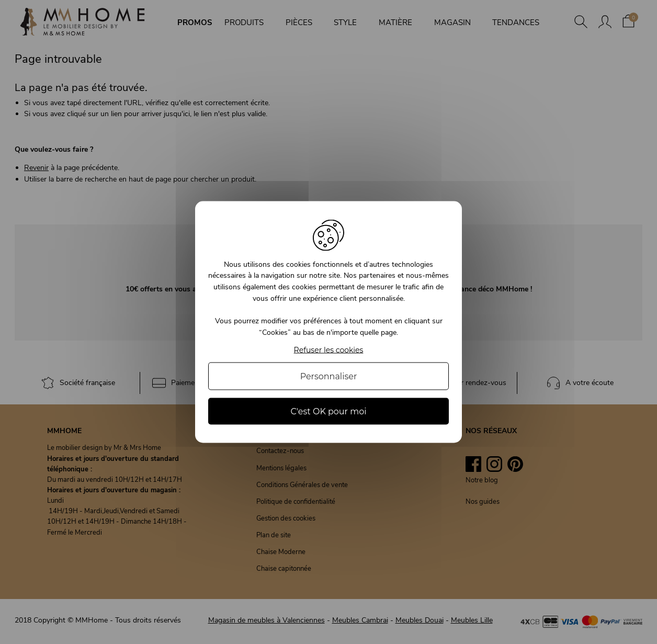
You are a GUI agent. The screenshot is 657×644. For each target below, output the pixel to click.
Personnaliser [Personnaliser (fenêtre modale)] (329, 376)
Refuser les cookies (329, 350)
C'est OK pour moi (328, 411)
